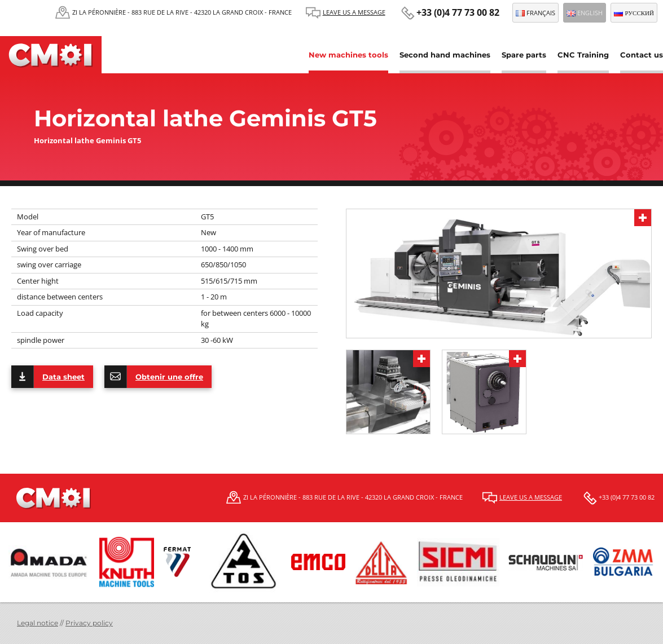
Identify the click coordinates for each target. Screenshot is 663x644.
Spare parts (524, 55)
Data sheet (48, 377)
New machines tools (348, 55)
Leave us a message (354, 12)
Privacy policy (89, 623)
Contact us (642, 55)
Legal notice (38, 623)
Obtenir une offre (154, 377)
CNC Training (583, 55)
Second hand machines (445, 55)
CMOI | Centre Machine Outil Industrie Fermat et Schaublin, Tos (51, 55)
